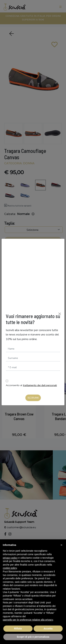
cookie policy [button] (10, 568)
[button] (61, 545)
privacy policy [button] (10, 558)
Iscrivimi (33, 398)
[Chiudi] (60, 314)
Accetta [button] (48, 629)
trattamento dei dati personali (40, 385)
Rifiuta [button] (18, 629)
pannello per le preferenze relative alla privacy (28, 620)
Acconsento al (31, 385)
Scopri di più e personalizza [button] (33, 637)
